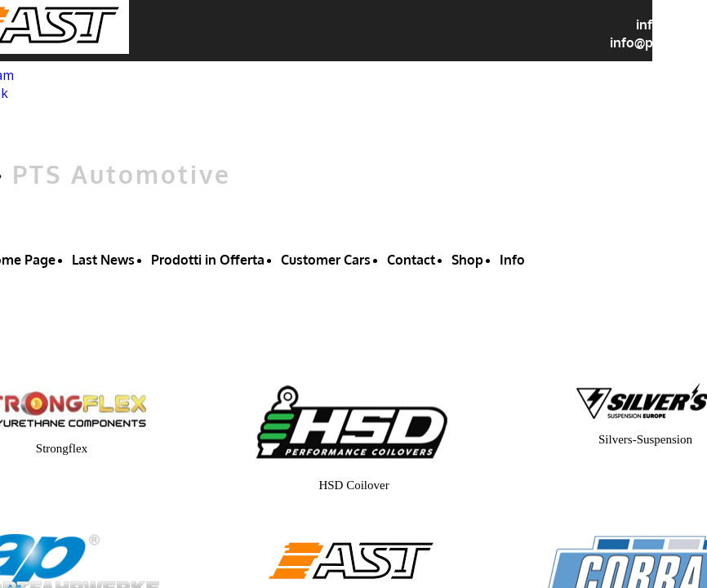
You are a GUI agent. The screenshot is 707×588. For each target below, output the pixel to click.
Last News (103, 260)
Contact (411, 260)
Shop (467, 260)
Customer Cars (326, 260)
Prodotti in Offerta (208, 260)
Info (512, 260)
